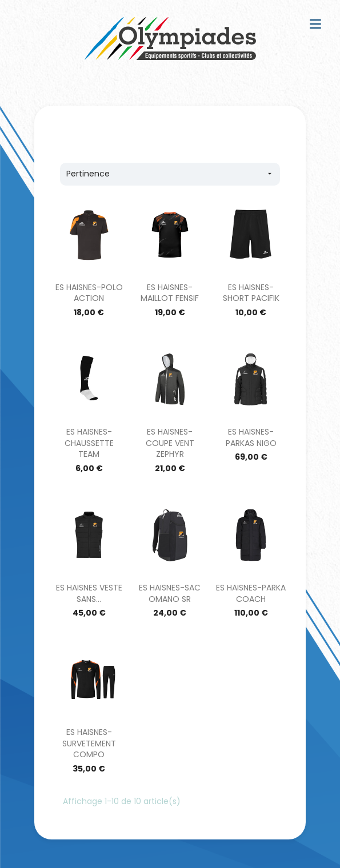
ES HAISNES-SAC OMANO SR (170, 593)
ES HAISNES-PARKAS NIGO (251, 437)
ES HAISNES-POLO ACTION (89, 293)
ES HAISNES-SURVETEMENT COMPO (89, 744)
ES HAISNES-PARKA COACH (251, 593)
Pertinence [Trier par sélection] (170, 174)
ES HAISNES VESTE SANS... (89, 593)
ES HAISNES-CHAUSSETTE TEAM (89, 443)
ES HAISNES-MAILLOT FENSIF (170, 293)
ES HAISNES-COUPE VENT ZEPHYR (170, 443)
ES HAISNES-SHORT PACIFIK (251, 293)
